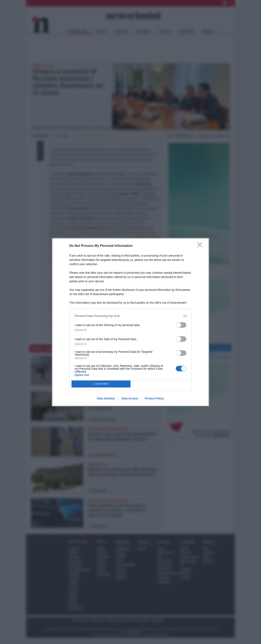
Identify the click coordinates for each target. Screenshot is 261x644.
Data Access (130, 398)
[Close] (201, 246)
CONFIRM (101, 384)
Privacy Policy (154, 398)
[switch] (181, 325)
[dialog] (130, 322)
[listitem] (130, 316)
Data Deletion (106, 398)
